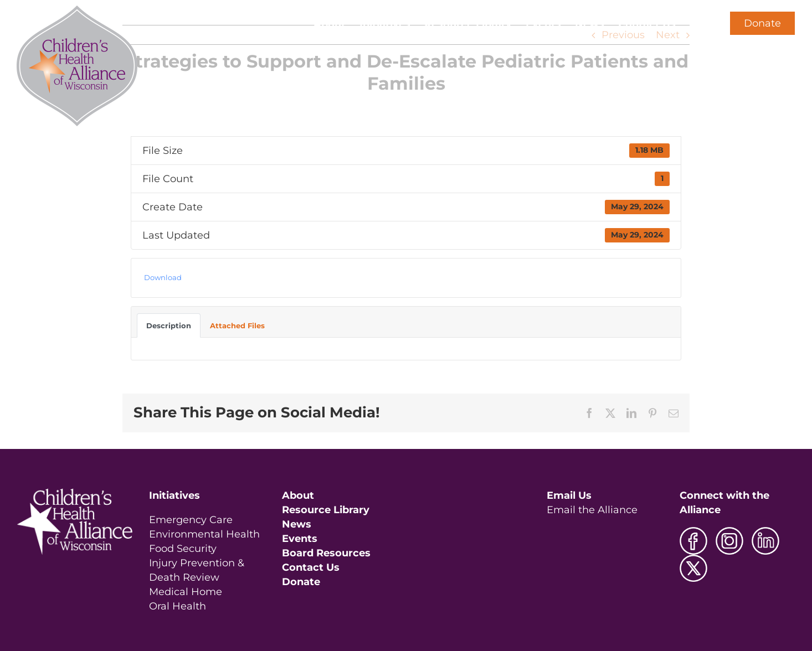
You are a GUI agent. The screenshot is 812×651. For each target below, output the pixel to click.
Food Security (183, 549)
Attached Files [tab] (237, 325)
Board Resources (326, 553)
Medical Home (186, 592)
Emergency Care (191, 520)
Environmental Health (204, 534)
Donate (762, 23)
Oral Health (178, 606)
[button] (694, 23)
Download (163, 277)
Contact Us (311, 567)
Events (300, 539)
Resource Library (326, 510)
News (297, 524)
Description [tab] (169, 325)
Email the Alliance (592, 510)
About (298, 495)
